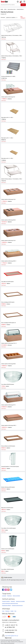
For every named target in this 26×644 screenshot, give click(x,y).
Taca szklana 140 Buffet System (8, 569)
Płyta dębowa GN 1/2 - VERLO (7, 118)
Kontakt (12, 611)
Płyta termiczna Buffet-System (7, 508)
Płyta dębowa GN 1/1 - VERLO (7, 138)
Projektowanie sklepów (6, 605)
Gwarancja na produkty (20, 601)
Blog (15, 611)
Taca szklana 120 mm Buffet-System (8, 528)
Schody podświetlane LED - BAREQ (8, 76)
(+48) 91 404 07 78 (11, 625)
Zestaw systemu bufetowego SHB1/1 (8, 425)
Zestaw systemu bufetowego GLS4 (8, 241)
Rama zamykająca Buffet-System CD (8, 323)
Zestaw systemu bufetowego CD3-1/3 (9, 343)
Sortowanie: (3, 17)
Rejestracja (9, 596)
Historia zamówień (16, 596)
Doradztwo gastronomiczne (17, 605)
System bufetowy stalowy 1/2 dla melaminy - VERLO (11, 56)
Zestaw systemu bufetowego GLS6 (8, 199)
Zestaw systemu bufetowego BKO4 (8, 220)
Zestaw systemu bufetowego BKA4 (8, 364)
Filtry (23, 17)
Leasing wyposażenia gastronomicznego (10, 603)
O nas (3, 611)
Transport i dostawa (6, 601)
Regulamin (13, 601)
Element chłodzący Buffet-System (8, 487)
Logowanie (4, 596)
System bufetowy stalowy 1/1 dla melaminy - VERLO (11, 179)
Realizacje (7, 611)
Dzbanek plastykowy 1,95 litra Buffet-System (10, 467)
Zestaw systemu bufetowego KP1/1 (8, 405)
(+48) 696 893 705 (11, 630)
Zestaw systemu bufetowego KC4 (8, 97)
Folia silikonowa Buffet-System (7, 282)
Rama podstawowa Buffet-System (8, 446)
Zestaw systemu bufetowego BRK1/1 (8, 261)
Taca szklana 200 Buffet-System (8, 384)
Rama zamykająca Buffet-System (8, 302)
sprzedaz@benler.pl (12, 636)
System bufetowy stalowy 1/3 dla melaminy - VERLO (11, 35)
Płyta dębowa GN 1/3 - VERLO (7, 158)
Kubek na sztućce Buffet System (8, 549)
